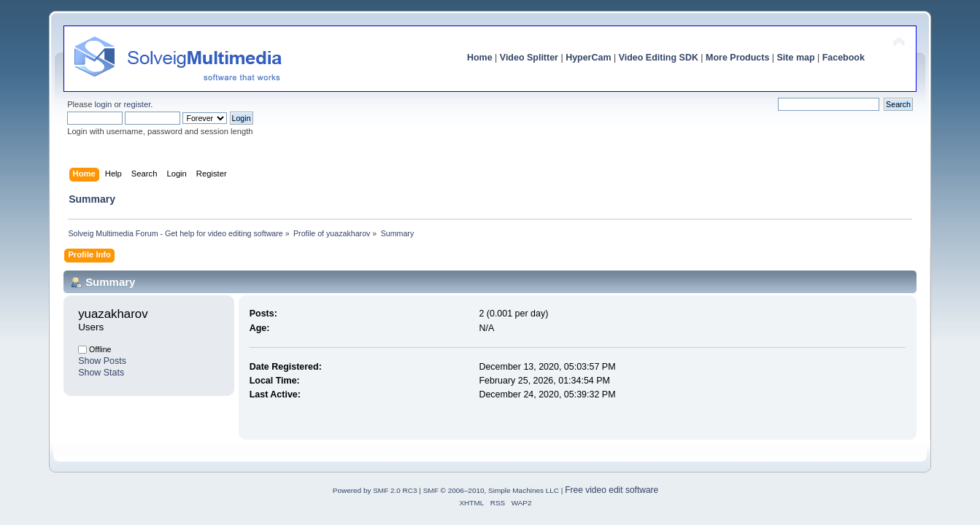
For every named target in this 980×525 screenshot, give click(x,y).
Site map (796, 58)
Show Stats (101, 373)
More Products (737, 58)
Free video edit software (611, 490)
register (137, 104)
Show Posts (102, 361)
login (104, 104)
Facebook (844, 58)
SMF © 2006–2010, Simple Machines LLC (491, 490)
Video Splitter (529, 58)
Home (480, 58)
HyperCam (588, 58)
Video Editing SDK (659, 58)
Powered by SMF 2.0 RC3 (375, 490)
